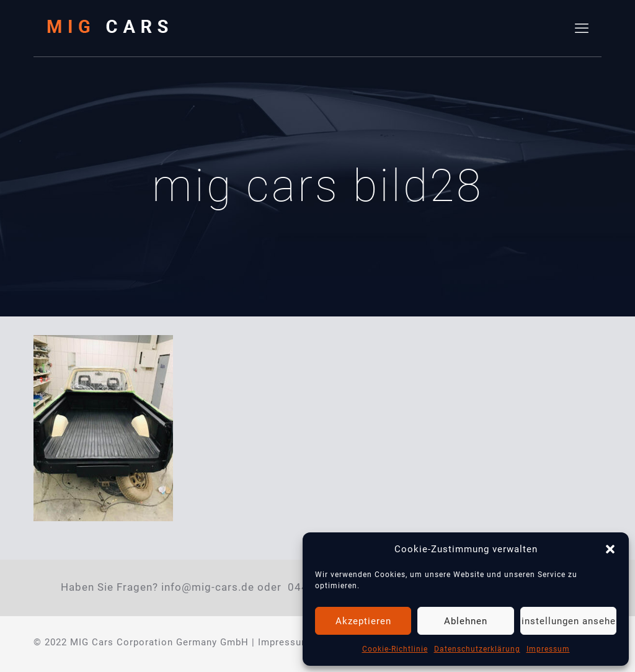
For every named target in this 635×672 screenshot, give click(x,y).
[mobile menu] (582, 29)
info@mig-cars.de (208, 587)
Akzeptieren (363, 621)
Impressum (548, 649)
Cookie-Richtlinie (395, 649)
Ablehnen (466, 621)
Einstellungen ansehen (568, 621)
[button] (610, 549)
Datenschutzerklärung (477, 649)
